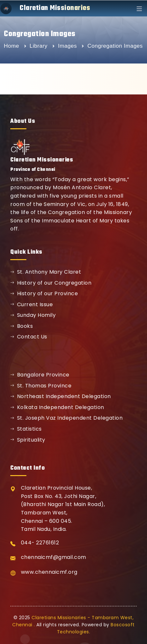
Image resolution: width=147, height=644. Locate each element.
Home (11, 46)
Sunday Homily (33, 315)
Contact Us (29, 337)
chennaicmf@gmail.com (54, 557)
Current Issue (32, 304)
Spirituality (28, 440)
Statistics (26, 429)
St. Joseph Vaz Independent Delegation (66, 418)
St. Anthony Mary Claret (46, 272)
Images (68, 46)
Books (22, 326)
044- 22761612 (40, 543)
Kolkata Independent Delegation (57, 407)
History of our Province (44, 293)
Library (39, 46)
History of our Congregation (51, 283)
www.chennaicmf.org (49, 572)
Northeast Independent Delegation (61, 396)
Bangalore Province (40, 375)
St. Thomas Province (41, 386)
